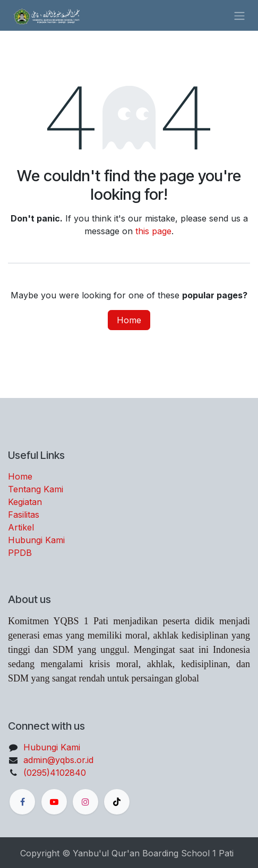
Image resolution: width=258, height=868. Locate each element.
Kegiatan (25, 502)
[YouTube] (54, 802)
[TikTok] (117, 802)
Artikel (21, 527)
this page (153, 231)
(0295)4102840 (55, 773)
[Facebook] (22, 802)
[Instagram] (85, 802)
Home (129, 320)
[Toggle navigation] (239, 15)
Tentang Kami (36, 489)
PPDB (20, 553)
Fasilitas (24, 515)
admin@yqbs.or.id (58, 760)
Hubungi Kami (36, 540)
